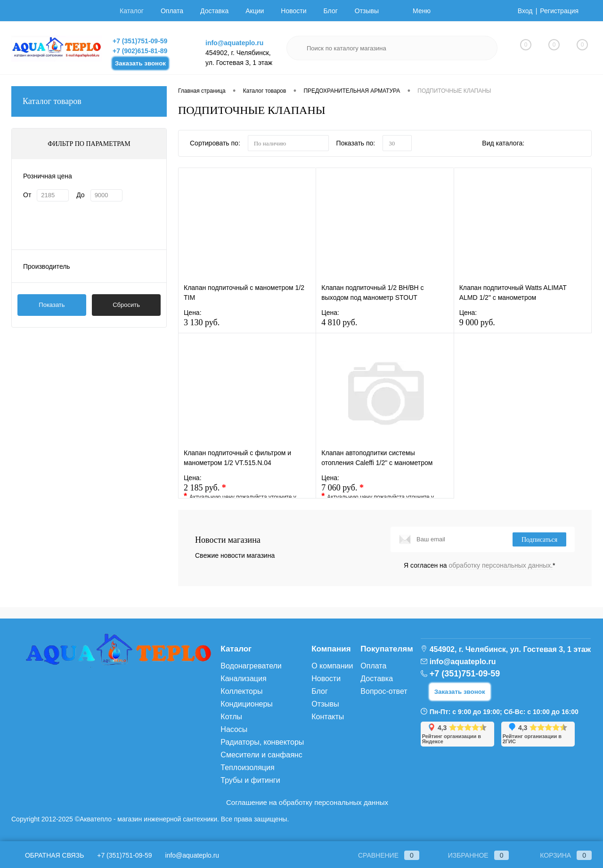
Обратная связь (48, 855)
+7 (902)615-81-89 (140, 51)
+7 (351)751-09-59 (140, 41)
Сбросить (126, 305)
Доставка (214, 11)
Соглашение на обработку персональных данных (307, 802)
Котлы (231, 717)
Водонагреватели (251, 666)
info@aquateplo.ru (234, 43)
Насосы (234, 729)
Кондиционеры (246, 704)
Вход (525, 11)
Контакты (328, 717)
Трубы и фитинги (250, 780)
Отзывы (367, 11)
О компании (332, 666)
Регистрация (559, 11)
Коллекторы (241, 691)
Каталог (132, 11)
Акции (255, 11)
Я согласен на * (480, 565)
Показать (52, 305)
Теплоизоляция (247, 768)
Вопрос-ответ (384, 691)
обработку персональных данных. (501, 565)
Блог (331, 11)
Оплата (172, 11)
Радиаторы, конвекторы (262, 742)
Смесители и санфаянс (261, 755)
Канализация (243, 679)
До (80, 195)
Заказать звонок (140, 63)
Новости (293, 11)
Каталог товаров (89, 101)
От (27, 195)
